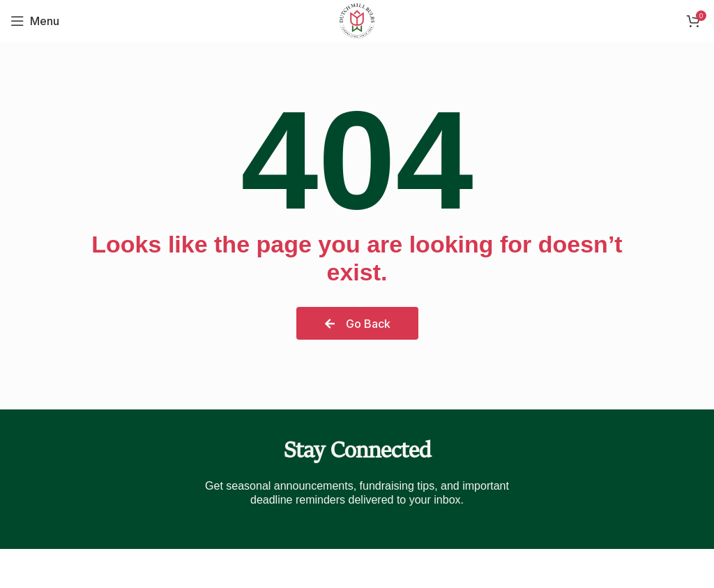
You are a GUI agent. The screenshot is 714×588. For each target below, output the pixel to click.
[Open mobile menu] (35, 21)
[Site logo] (357, 20)
